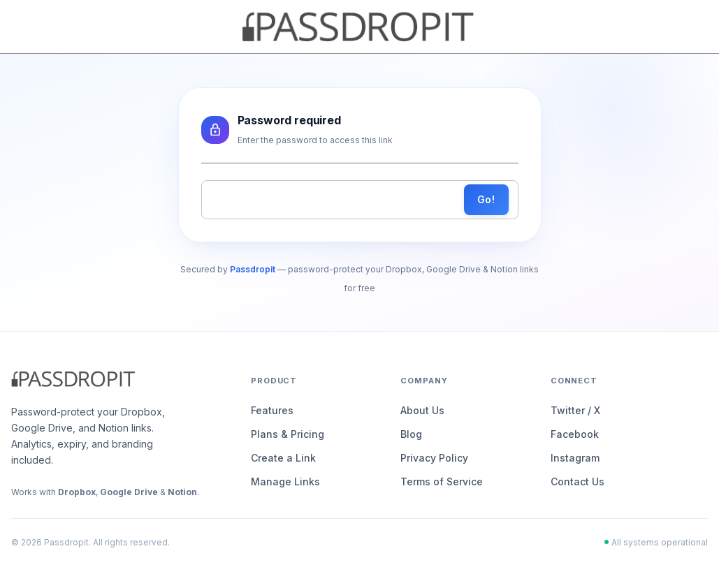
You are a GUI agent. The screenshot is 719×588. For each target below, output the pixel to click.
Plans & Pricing (288, 434)
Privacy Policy (434, 458)
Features (272, 410)
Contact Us (578, 482)
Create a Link (283, 458)
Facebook (575, 434)
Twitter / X (575, 410)
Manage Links (285, 482)
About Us (422, 410)
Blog (411, 434)
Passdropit (253, 269)
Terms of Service (442, 482)
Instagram (575, 458)
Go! (486, 200)
